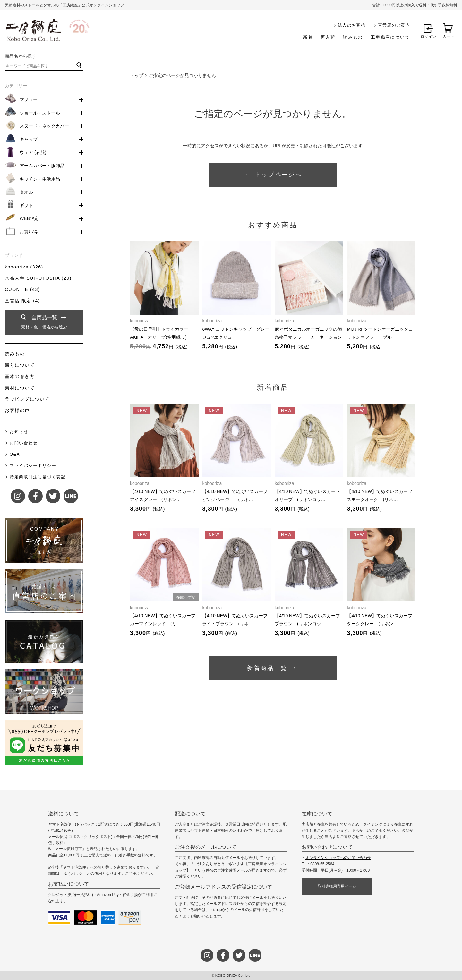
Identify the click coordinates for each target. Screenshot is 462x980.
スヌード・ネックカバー (44, 126)
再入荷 (328, 37)
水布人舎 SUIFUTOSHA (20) (38, 278)
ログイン (428, 37)
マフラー (29, 99)
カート (449, 36)
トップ (137, 75)
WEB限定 (29, 218)
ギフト (26, 205)
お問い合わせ (24, 443)
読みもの (353, 37)
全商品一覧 (44, 323)
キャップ (29, 139)
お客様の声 (17, 410)
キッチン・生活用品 (40, 179)
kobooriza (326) (24, 267)
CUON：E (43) (22, 289)
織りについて (20, 365)
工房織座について (390, 37)
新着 (308, 37)
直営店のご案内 (394, 25)
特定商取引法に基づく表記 (38, 477)
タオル (26, 192)
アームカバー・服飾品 (42, 166)
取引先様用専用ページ (337, 886)
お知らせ (19, 432)
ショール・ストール (40, 113)
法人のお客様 (352, 25)
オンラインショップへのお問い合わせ (338, 858)
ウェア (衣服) (33, 152)
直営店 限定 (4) (22, 301)
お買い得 (29, 232)
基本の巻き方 (20, 376)
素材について (20, 388)
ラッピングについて (27, 399)
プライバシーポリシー (33, 466)
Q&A (15, 454)
